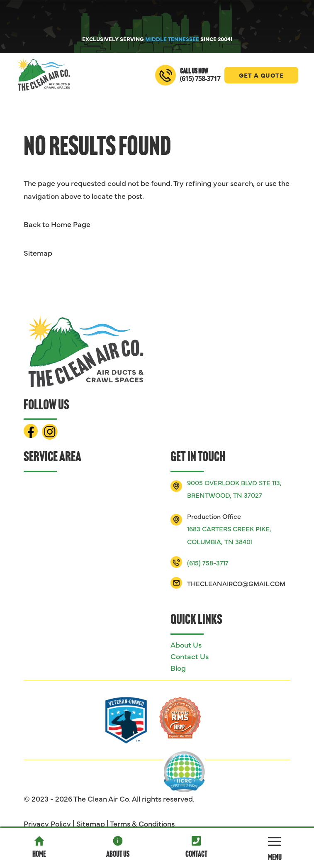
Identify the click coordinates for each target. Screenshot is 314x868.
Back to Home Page (57, 224)
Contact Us (190, 656)
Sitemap (38, 253)
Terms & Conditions (142, 823)
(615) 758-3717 (200, 78)
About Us (118, 855)
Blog (178, 668)
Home (39, 855)
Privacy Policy (47, 823)
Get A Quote (261, 75)
